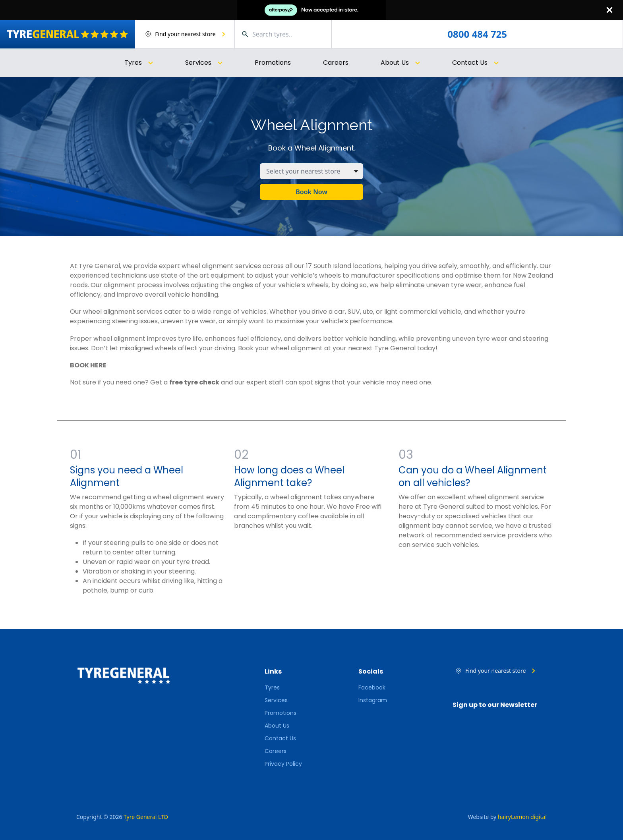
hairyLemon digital (522, 817)
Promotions (273, 63)
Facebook (372, 687)
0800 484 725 (477, 34)
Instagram (373, 700)
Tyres (272, 687)
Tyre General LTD (146, 817)
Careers (336, 63)
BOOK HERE (88, 365)
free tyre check (194, 382)
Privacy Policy (283, 764)
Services (276, 700)
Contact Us (280, 738)
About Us (277, 726)
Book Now (311, 192)
